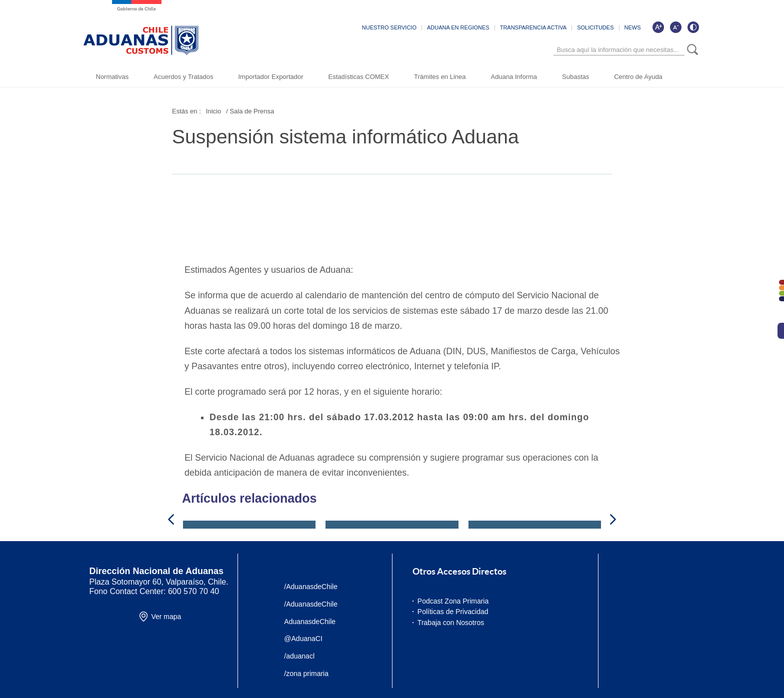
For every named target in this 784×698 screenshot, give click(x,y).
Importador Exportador (270, 77)
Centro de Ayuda (638, 77)
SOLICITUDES (595, 27)
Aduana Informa (514, 77)
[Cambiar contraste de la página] (693, 27)
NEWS (633, 27)
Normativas (112, 77)
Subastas (575, 77)
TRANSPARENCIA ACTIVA (533, 27)
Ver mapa (166, 617)
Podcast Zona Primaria (453, 601)
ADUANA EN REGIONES (458, 27)
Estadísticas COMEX (359, 77)
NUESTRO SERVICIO (389, 27)
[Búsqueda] (619, 50)
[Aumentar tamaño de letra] (658, 27)
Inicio (213, 111)
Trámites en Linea (440, 77)
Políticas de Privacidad (453, 612)
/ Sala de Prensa (250, 111)
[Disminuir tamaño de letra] (675, 27)
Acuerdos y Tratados (183, 77)
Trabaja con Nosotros (451, 623)
